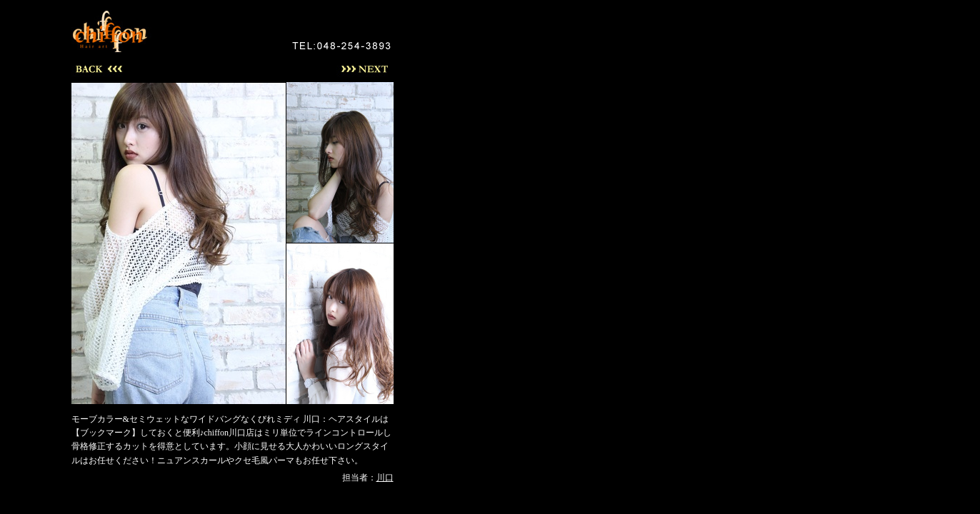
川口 (385, 478)
